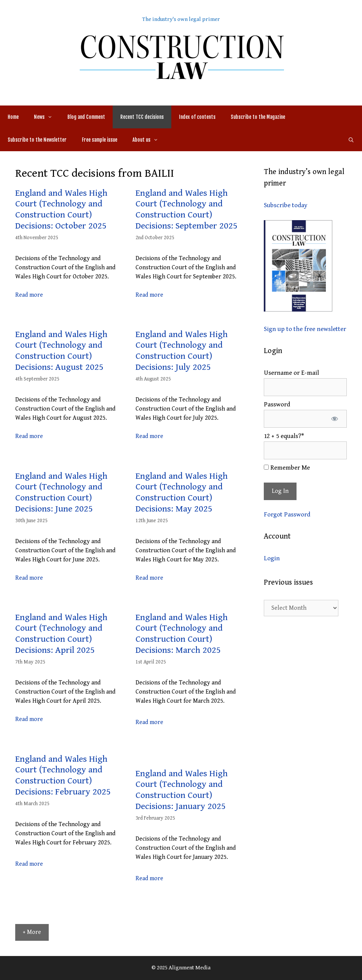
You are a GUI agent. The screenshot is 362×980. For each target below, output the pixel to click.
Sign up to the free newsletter (305, 329)
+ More (32, 932)
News (47, 117)
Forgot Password (287, 515)
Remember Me (287, 468)
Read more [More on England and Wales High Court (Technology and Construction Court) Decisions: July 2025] (149, 436)
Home (13, 117)
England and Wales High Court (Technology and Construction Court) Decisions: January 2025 (182, 790)
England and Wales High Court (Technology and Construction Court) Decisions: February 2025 (63, 775)
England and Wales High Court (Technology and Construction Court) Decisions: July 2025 (182, 351)
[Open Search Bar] (351, 140)
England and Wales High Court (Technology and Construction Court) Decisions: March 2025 (182, 634)
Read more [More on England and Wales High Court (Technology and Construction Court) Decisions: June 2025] (29, 578)
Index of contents (197, 117)
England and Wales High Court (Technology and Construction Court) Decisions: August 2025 (61, 351)
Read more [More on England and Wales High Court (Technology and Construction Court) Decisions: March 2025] (149, 722)
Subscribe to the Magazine (258, 117)
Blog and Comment (86, 117)
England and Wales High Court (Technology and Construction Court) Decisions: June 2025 (61, 492)
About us (149, 140)
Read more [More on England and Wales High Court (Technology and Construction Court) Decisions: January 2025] (149, 878)
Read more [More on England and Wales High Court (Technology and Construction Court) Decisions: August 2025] (29, 436)
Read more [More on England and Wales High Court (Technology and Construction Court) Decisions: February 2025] (29, 864)
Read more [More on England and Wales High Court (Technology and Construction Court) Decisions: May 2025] (149, 578)
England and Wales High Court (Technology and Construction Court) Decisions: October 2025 (61, 209)
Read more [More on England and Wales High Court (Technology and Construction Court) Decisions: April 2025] (29, 719)
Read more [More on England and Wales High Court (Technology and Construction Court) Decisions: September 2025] (149, 295)
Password (277, 404)
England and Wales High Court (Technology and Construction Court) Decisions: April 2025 (61, 634)
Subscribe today (285, 205)
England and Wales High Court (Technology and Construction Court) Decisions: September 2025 (187, 209)
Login (272, 558)
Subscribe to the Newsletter (37, 140)
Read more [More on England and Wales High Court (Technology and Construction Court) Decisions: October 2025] (29, 295)
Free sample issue (100, 140)
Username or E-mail (291, 373)
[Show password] (334, 419)
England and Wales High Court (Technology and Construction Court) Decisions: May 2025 (182, 492)
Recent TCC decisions (142, 117)
